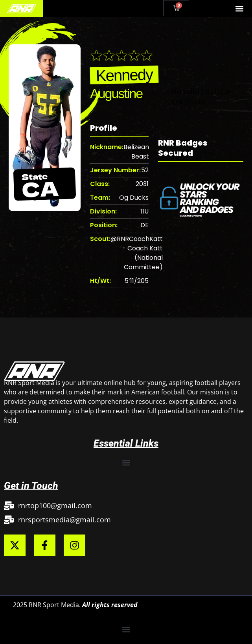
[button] (240, 8)
